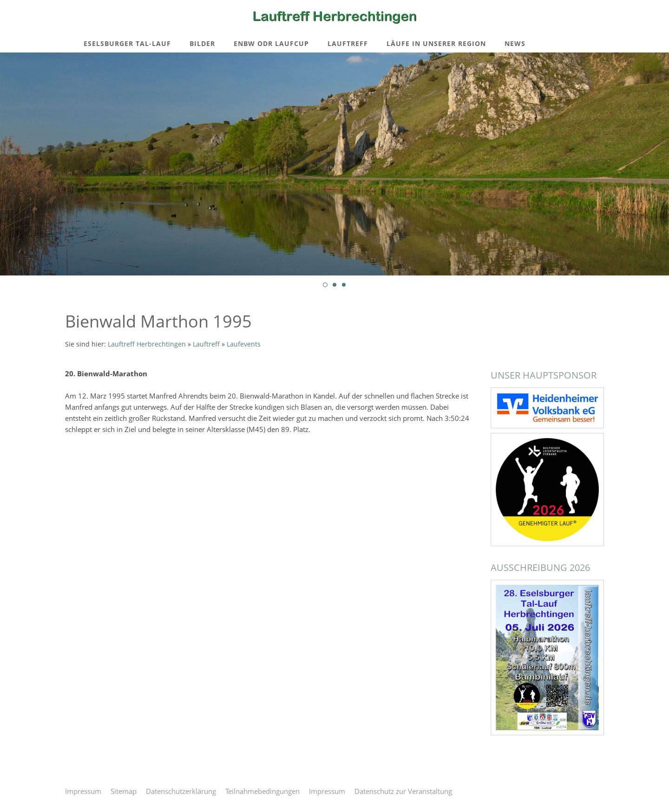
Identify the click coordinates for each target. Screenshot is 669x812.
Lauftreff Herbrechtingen (147, 344)
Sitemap (124, 791)
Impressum (83, 791)
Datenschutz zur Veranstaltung (403, 791)
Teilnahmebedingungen (262, 791)
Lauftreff (206, 344)
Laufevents (244, 344)
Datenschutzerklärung (181, 791)
